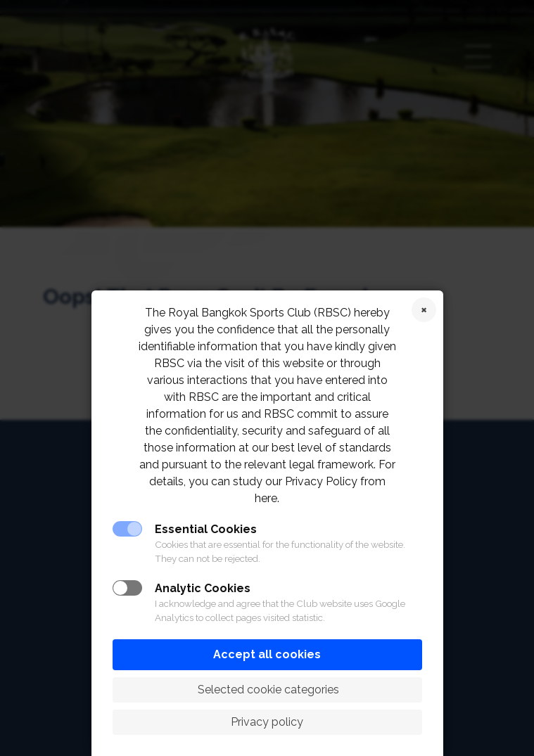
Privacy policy (267, 722)
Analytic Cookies (203, 588)
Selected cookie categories (267, 690)
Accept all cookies (267, 654)
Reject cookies (424, 310)
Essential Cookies (206, 529)
